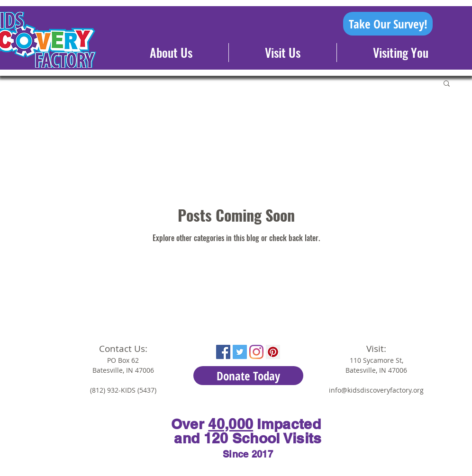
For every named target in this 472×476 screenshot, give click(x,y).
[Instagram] (256, 352)
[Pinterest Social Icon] (273, 352)
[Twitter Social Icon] (240, 352)
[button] (447, 84)
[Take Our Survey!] (388, 24)
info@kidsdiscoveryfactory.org (376, 390)
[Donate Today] (248, 376)
